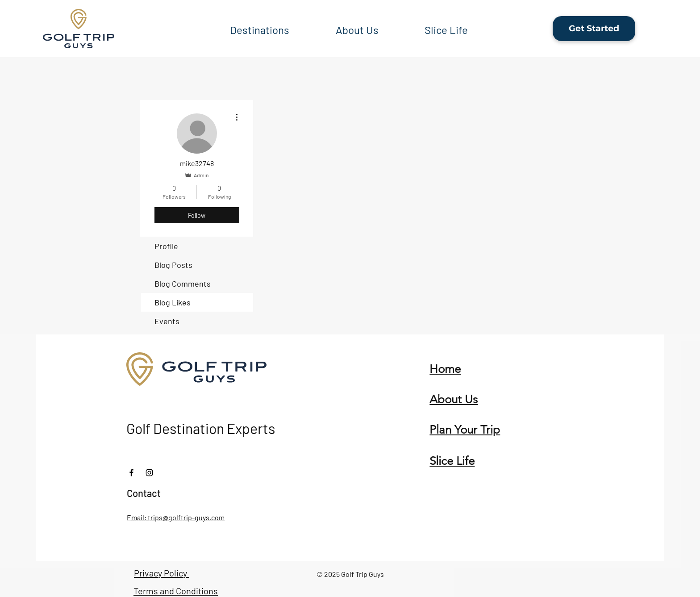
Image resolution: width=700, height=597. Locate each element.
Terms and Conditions (176, 591)
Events (167, 321)
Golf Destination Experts (201, 428)
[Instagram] (149, 473)
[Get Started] (594, 29)
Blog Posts (173, 265)
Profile (166, 246)
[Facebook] (131, 473)
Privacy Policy (161, 573)
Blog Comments (183, 284)
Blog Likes (173, 302)
